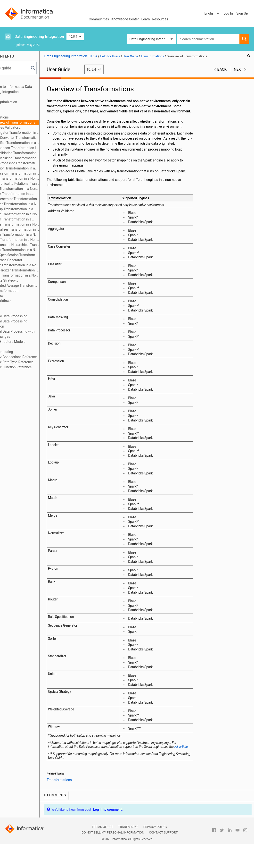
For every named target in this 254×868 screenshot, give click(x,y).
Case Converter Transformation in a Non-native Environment (39, 138)
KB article (90, 771)
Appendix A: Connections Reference (35, 357)
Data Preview (18, 296)
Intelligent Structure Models (29, 342)
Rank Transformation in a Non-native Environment (36, 240)
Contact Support (163, 857)
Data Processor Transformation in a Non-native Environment (39, 163)
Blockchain (16, 347)
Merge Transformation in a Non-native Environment (39, 224)
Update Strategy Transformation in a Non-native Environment (34, 281)
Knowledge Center (125, 19)
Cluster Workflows (22, 301)
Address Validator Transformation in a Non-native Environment (34, 128)
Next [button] (238, 69)
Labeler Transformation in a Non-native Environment (39, 204)
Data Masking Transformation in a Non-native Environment (36, 158)
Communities (99, 19)
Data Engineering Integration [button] (151, 39)
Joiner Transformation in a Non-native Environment (33, 194)
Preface (14, 82)
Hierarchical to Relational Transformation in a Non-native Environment (39, 184)
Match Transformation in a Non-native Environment (33, 220)
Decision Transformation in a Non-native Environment (35, 169)
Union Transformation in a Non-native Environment (37, 276)
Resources (160, 19)
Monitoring (16, 311)
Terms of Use (102, 851)
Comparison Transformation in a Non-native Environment (39, 148)
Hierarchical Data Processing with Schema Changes (33, 334)
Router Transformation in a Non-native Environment (39, 250)
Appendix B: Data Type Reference (33, 362)
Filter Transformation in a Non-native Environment (36, 179)
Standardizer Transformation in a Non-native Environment (39, 270)
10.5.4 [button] (75, 37)
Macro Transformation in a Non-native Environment (39, 214)
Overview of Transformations (37, 122)
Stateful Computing (23, 352)
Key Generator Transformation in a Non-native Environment (36, 199)
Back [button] (222, 69)
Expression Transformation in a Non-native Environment (37, 174)
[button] (212, 13)
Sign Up (242, 13)
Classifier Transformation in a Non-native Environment (39, 143)
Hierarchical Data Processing (30, 316)
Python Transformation (25, 291)
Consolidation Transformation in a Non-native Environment (36, 153)
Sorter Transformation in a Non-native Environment (37, 265)
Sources (14, 107)
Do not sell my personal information (113, 857)
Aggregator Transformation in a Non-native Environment (37, 133)
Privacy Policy (155, 851)
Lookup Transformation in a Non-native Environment (34, 209)
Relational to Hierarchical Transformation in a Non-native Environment (39, 245)
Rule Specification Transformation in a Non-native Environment (39, 255)
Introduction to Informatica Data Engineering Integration (32, 89)
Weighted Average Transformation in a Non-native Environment (39, 286)
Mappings (16, 97)
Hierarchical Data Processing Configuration (30, 324)
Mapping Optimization (25, 102)
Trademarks (128, 851)
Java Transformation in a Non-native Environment (36, 189)
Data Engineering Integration (39, 37)
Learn (145, 19)
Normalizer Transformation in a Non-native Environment (39, 229)
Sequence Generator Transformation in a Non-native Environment (34, 260)
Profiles (14, 306)
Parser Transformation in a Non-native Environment (39, 235)
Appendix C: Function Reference (32, 367)
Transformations (20, 117)
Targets (14, 112)
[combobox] (208, 39)
